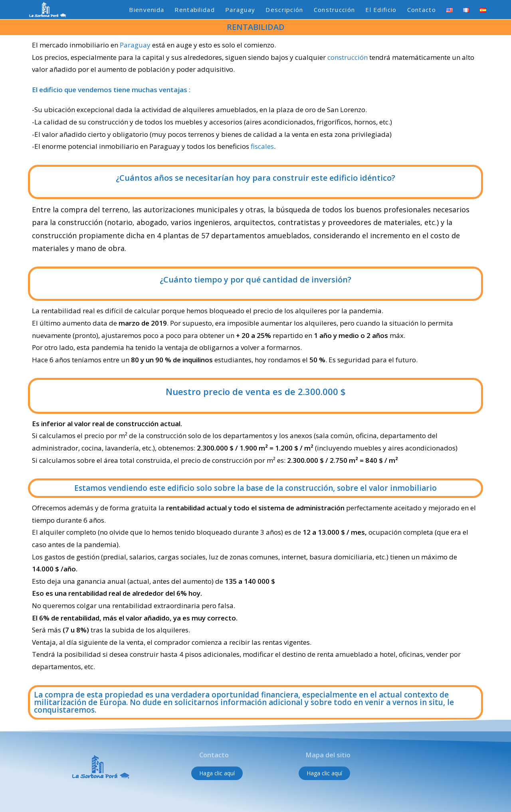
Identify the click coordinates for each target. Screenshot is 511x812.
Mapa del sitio (327, 755)
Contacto (214, 755)
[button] (217, 773)
